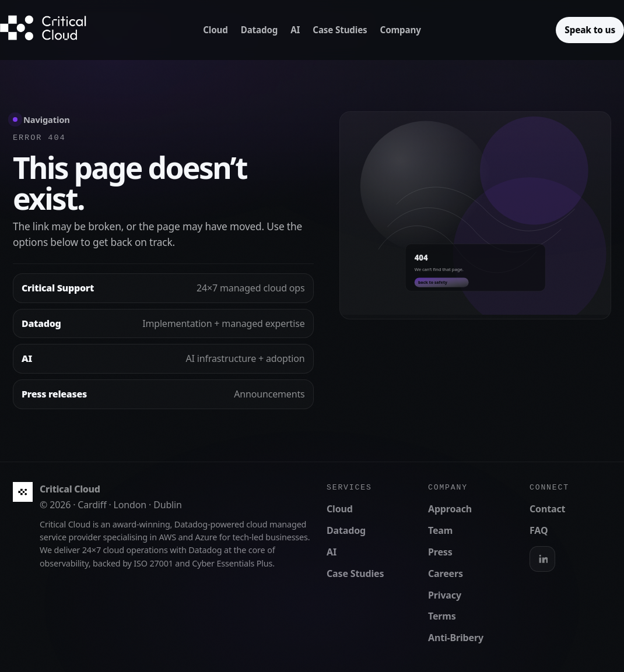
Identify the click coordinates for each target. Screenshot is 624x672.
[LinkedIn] (542, 559)
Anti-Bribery (456, 638)
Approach (450, 509)
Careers (446, 574)
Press (440, 552)
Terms (442, 616)
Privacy (445, 595)
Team (440, 530)
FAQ (539, 530)
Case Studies (340, 30)
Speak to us (590, 30)
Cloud (215, 30)
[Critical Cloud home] (52, 30)
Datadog (259, 30)
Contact (547, 509)
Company (401, 30)
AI (295, 30)
